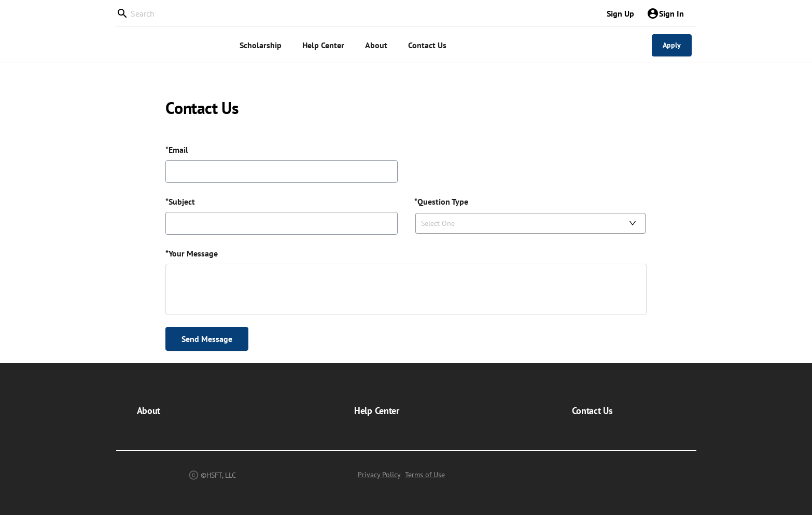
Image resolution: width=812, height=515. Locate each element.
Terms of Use (425, 475)
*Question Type (441, 202)
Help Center (376, 411)
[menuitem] (261, 45)
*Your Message (192, 253)
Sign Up (620, 13)
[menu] (409, 45)
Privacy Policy (379, 475)
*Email (177, 150)
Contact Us (592, 411)
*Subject (180, 202)
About (149, 411)
